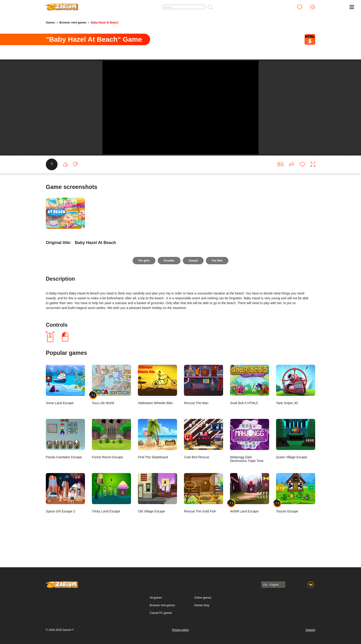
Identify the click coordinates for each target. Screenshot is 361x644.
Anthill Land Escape (250, 510)
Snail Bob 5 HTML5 (250, 402)
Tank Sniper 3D (296, 402)
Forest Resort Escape (111, 456)
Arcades (169, 278)
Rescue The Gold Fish (204, 510)
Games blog (202, 605)
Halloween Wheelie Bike (157, 402)
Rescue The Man (204, 402)
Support (310, 630)
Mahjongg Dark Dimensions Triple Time (250, 458)
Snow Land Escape (65, 402)
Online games (203, 598)
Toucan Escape (296, 510)
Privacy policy (180, 630)
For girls (144, 278)
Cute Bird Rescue (204, 456)
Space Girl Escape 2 (65, 510)
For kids (217, 278)
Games (50, 23)
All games (156, 598)
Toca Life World (111, 402)
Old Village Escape (157, 510)
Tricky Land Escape (111, 510)
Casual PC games (161, 613)
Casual (193, 278)
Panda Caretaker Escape (65, 456)
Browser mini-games (73, 23)
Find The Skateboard (157, 456)
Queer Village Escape (296, 456)
